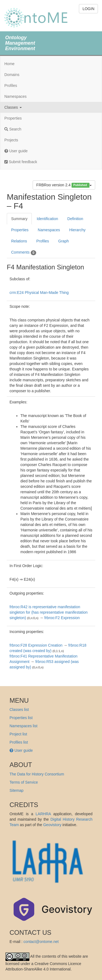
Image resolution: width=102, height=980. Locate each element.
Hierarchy (78, 230)
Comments (24, 252)
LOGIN (88, 9)
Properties (13, 118)
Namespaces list (24, 726)
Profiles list (19, 742)
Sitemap (16, 790)
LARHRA (43, 814)
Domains (12, 75)
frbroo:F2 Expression (62, 618)
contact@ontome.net (41, 942)
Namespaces (16, 96)
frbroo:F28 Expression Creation (36, 645)
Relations (19, 241)
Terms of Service (24, 782)
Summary (19, 219)
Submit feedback (21, 162)
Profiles (11, 86)
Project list (18, 734)
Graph (64, 241)
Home (9, 64)
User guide (16, 151)
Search (13, 129)
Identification (47, 219)
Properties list (21, 718)
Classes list (19, 710)
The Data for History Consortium (37, 774)
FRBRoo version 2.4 (64, 185)
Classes (13, 107)
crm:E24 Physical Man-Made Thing (39, 293)
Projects (11, 140)
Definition (75, 219)
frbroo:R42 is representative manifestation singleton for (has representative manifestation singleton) (49, 612)
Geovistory (52, 825)
